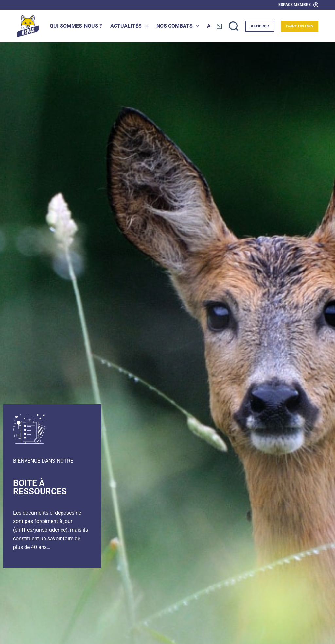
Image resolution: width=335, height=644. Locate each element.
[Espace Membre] (298, 5)
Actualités (130, 26)
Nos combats (179, 26)
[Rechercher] (234, 26)
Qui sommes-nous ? (76, 26)
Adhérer (260, 26)
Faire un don (300, 26)
